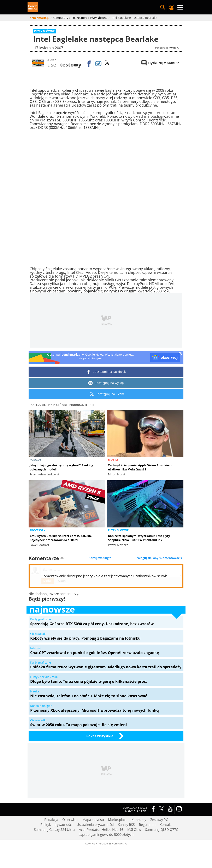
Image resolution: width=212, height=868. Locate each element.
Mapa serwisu (93, 820)
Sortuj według (100, 558)
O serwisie (70, 820)
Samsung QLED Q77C (162, 830)
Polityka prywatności (56, 825)
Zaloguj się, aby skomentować (158, 558)
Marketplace (118, 820)
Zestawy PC (159, 820)
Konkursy (139, 820)
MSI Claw (134, 830)
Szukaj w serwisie (163, 7)
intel (92, 405)
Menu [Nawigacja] (180, 7)
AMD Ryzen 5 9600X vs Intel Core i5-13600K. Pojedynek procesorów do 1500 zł (61, 538)
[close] (180, 354)
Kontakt (166, 825)
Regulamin (147, 825)
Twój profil (171, 7)
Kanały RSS (126, 825)
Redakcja (51, 820)
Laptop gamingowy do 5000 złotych (106, 835)
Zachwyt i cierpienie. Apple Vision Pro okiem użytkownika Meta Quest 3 (140, 467)
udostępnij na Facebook (106, 372)
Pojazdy (36, 460)
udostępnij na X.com (106, 394)
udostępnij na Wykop (106, 383)
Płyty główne (58, 405)
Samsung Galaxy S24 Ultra (54, 830)
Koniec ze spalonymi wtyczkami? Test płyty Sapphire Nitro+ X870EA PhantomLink (139, 538)
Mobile (113, 460)
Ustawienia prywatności (95, 825)
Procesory (37, 530)
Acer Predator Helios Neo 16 (101, 830)
